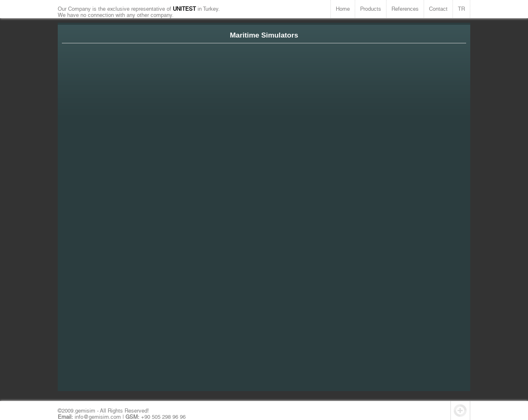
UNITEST (185, 9)
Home (343, 9)
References (405, 9)
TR (461, 9)
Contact (438, 9)
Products (371, 9)
